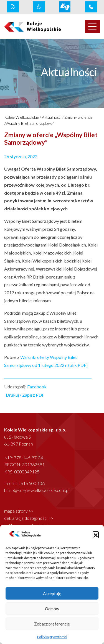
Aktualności (52, 117)
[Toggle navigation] (92, 26)
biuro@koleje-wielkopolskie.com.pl (37, 490)
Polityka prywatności (52, 637)
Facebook (37, 387)
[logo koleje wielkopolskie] (26, 26)
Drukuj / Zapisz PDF (25, 395)
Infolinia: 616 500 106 (24, 483)
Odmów (52, 609)
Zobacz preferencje (52, 624)
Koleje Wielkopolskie (21, 117)
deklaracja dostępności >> (29, 518)
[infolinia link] (91, 7)
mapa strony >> (19, 511)
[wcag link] (39, 7)
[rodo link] (13, 7)
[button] (96, 534)
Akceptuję (52, 593)
